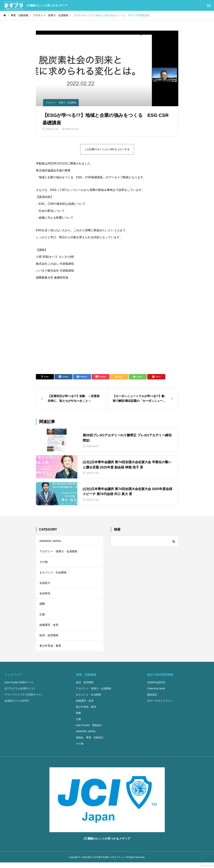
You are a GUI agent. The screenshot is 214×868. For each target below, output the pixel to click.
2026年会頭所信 (156, 688)
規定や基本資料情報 (160, 680)
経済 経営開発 (50, 640)
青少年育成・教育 (51, 651)
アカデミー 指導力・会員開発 (61, 103)
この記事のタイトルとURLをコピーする (107, 149)
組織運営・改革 (50, 629)
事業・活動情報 (86, 680)
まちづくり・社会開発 (54, 574)
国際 (42, 607)
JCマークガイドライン (160, 706)
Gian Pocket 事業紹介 (89, 731)
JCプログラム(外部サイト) (19, 694)
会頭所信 (45, 596)
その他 (44, 563)
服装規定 (152, 700)
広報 (42, 618)
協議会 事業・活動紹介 (90, 743)
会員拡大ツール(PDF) (17, 706)
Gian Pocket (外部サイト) (19, 688)
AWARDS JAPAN (51, 541)
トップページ (13, 680)
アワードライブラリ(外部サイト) (23, 700)
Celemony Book (156, 694)
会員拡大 (45, 585)
